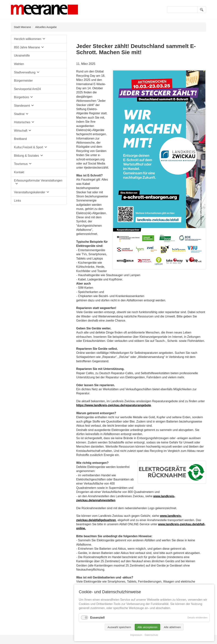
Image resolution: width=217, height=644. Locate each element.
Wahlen (19, 64)
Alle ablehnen (172, 627)
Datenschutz (151, 635)
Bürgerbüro (21, 97)
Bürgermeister (23, 81)
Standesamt (22, 106)
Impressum (136, 635)
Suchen (202, 10)
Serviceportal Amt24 (27, 89)
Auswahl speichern (119, 627)
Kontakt (19, 172)
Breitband (20, 139)
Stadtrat (19, 114)
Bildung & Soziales (26, 156)
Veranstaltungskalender (30, 192)
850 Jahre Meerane (27, 47)
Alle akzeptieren (147, 627)
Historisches (22, 122)
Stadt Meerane (22, 27)
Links (17, 201)
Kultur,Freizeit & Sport (29, 147)
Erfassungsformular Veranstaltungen (38, 180)
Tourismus (21, 164)
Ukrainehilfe (22, 56)
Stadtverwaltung (25, 72)
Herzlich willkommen (28, 39)
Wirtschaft (21, 131)
